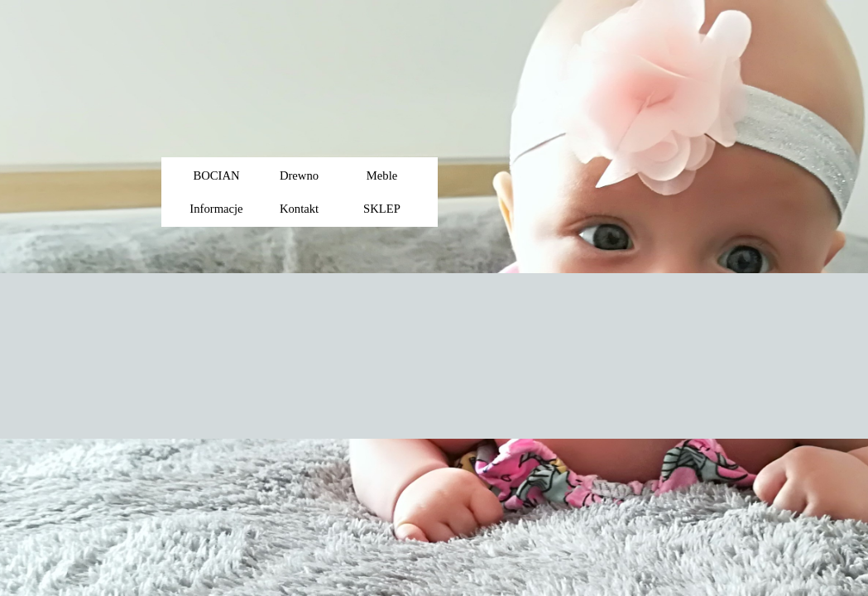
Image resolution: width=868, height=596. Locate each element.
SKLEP (382, 209)
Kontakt (299, 209)
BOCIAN (216, 175)
